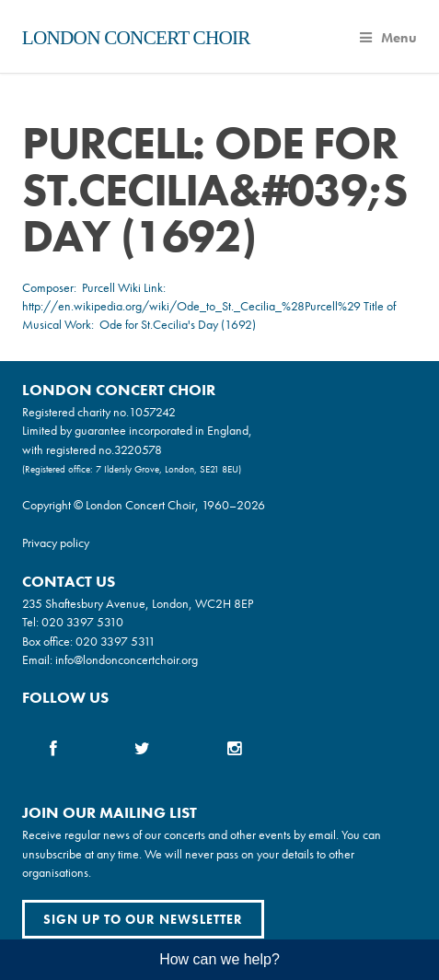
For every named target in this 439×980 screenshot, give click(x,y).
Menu (388, 38)
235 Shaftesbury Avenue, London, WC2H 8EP (138, 603)
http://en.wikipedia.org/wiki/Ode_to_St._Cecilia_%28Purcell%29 (191, 306)
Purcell (98, 287)
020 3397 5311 (116, 641)
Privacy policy (56, 542)
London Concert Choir (136, 38)
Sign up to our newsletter (143, 919)
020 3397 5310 (82, 622)
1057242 (152, 412)
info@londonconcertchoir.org (127, 659)
